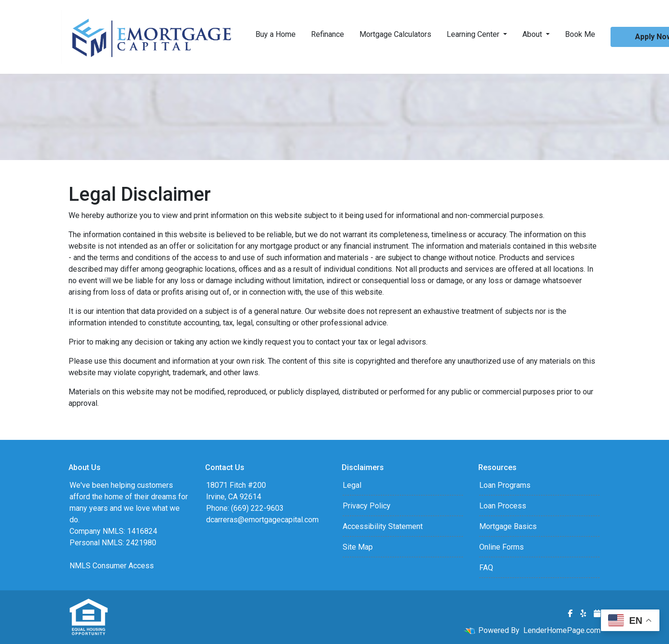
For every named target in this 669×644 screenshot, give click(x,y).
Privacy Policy (367, 506)
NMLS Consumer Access (112, 566)
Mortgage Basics (508, 526)
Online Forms (502, 547)
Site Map (358, 547)
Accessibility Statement (383, 526)
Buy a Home (276, 34)
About (533, 34)
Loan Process (503, 506)
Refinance (328, 34)
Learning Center (474, 34)
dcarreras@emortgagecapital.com (262, 520)
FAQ (486, 568)
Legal (352, 485)
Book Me (580, 34)
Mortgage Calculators (395, 34)
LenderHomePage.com (562, 630)
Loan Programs (505, 485)
